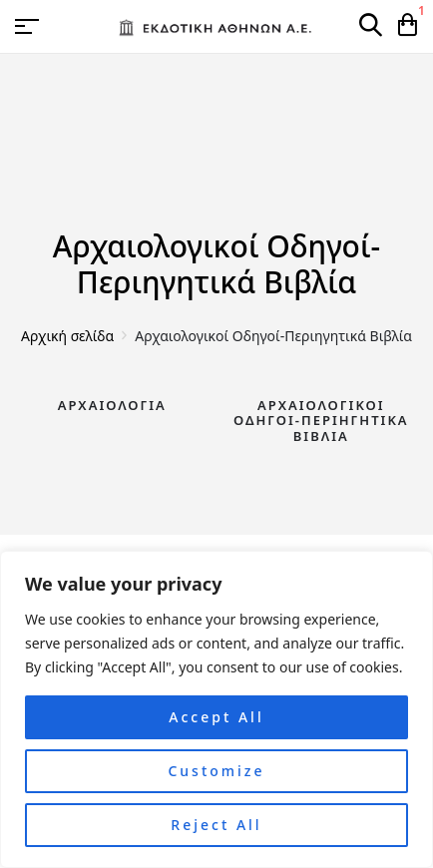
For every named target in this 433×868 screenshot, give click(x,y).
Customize (216, 771)
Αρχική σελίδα (67, 336)
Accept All (216, 717)
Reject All (216, 825)
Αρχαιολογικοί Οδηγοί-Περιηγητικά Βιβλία (321, 421)
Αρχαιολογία (112, 405)
